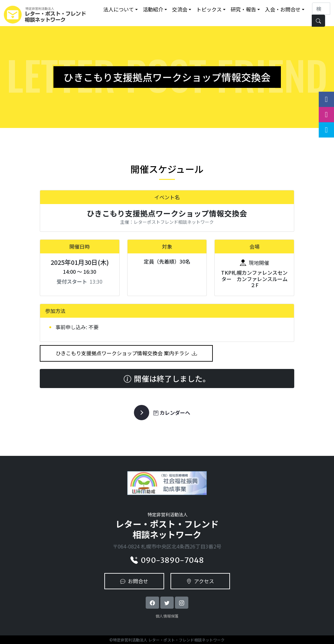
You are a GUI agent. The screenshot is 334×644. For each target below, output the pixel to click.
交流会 (180, 9)
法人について (119, 9)
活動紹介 (153, 9)
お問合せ (134, 581)
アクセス (200, 581)
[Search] (321, 9)
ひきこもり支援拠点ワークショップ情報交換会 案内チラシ (126, 353)
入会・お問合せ (283, 9)
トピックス (209, 9)
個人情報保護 (167, 616)
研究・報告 (243, 9)
